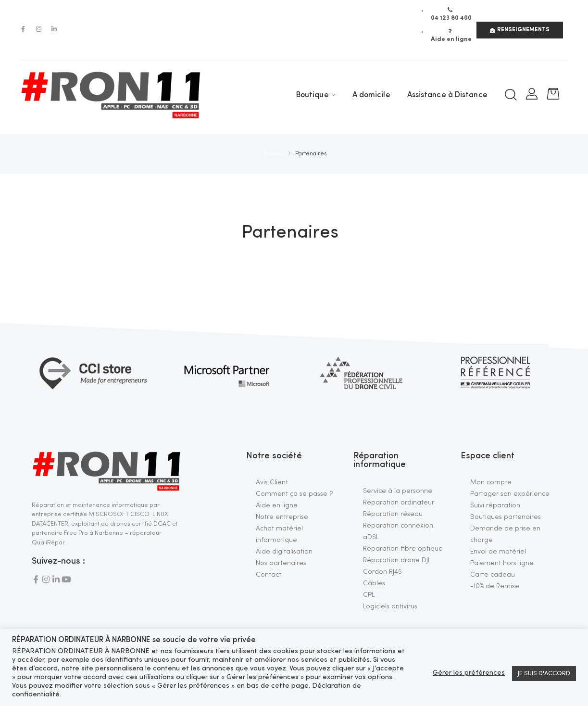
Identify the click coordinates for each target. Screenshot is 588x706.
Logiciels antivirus (390, 606)
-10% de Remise (495, 586)
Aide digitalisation (284, 552)
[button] (520, 30)
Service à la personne (398, 491)
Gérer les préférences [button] (469, 673)
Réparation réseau (393, 514)
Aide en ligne (277, 505)
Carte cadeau (493, 575)
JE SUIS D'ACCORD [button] (544, 674)
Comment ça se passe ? (294, 494)
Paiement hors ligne (502, 563)
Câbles (374, 583)
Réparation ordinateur (399, 503)
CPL (369, 595)
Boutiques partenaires (506, 517)
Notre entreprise (282, 517)
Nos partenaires (281, 563)
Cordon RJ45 (382, 572)
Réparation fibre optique (403, 549)
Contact (269, 575)
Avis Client (272, 482)
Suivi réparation (495, 505)
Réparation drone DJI (396, 560)
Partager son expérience (510, 494)
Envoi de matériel (498, 552)
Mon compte (491, 482)
